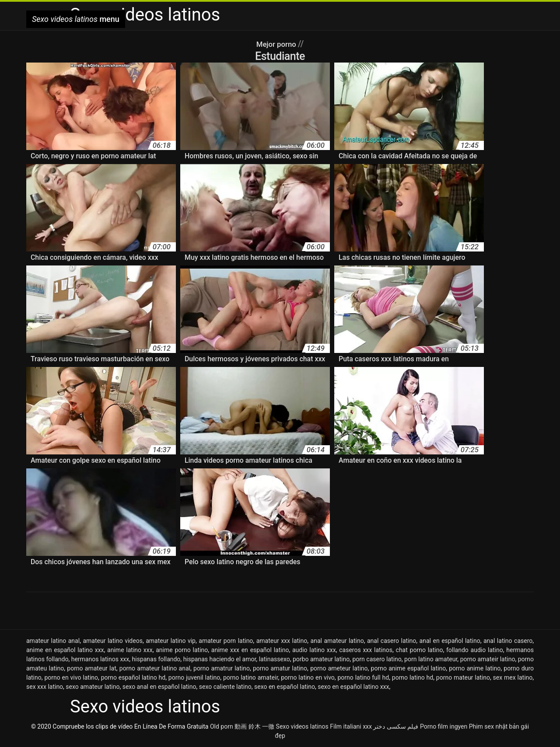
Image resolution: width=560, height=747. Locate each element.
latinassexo (275, 659)
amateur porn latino (226, 641)
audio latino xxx (314, 650)
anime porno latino (182, 650)
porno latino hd (413, 677)
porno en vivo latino (71, 677)
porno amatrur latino (222, 668)
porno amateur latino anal (155, 668)
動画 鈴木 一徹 (254, 726)
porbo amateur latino (321, 659)
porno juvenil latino (194, 677)
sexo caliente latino (225, 687)
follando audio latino (475, 650)
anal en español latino (450, 641)
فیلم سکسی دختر (396, 726)
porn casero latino (377, 659)
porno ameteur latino (339, 668)
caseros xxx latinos (366, 650)
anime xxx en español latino (250, 650)
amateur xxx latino (282, 641)
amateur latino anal (53, 641)
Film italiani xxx (351, 726)
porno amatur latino (280, 668)
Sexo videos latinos (302, 726)
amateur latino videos (112, 641)
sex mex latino (513, 677)
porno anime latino (475, 668)
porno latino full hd (363, 677)
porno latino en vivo (308, 677)
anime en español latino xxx (65, 650)
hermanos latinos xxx (100, 659)
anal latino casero (508, 641)
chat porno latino (420, 650)
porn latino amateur (431, 659)
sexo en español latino (285, 687)
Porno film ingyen (444, 726)
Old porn (222, 726)
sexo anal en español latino (159, 687)
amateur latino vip (171, 641)
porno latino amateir (251, 677)
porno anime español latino (409, 668)
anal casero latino (392, 641)
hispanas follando (156, 659)
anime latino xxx (130, 650)
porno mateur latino (463, 677)
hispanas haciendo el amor (220, 659)
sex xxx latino (45, 687)
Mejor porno (277, 44)
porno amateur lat (91, 668)
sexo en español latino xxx (353, 687)
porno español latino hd (133, 677)
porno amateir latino (488, 659)
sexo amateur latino (93, 687)
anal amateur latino (337, 641)
